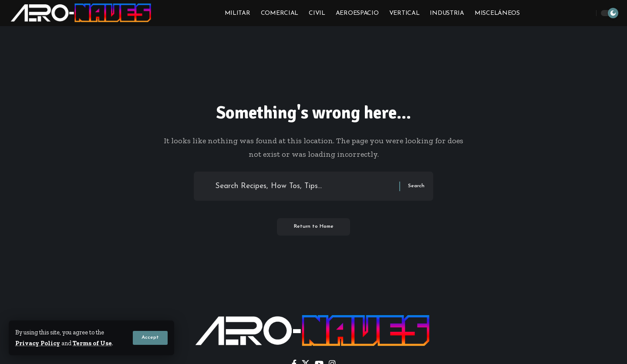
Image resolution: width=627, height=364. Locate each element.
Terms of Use (93, 344)
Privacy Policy (38, 344)
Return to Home (313, 228)
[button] (150, 338)
